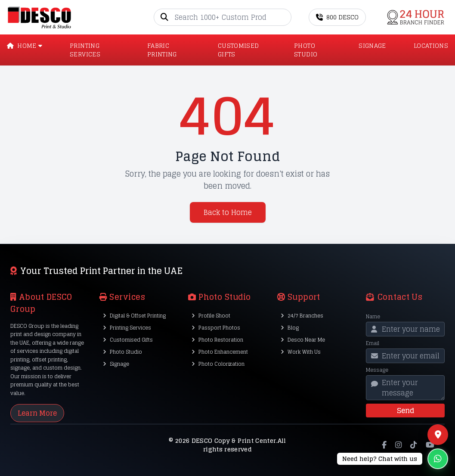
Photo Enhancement (220, 352)
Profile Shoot (211, 316)
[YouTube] (430, 445)
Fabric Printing (162, 50)
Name (373, 317)
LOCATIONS (431, 46)
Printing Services (127, 328)
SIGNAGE (372, 46)
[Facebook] (384, 445)
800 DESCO (337, 17)
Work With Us (301, 352)
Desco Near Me (303, 340)
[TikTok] (413, 445)
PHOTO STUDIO (306, 50)
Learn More (37, 413)
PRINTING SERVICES (85, 50)
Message (377, 370)
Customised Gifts (128, 340)
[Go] (285, 17)
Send (405, 411)
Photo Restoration (217, 340)
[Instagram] (398, 445)
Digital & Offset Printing (134, 316)
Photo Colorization (218, 364)
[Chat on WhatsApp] (393, 459)
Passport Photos (216, 328)
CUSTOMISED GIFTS (238, 50)
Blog (290, 328)
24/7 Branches (302, 316)
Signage (116, 364)
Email (373, 343)
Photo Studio (122, 352)
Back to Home (228, 212)
